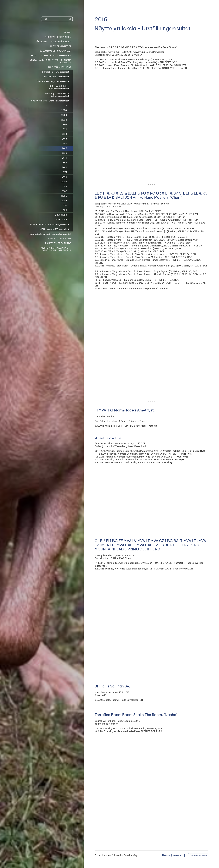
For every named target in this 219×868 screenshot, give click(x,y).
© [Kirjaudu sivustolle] (96, 855)
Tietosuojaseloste (171, 855)
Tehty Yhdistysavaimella (198, 855)
